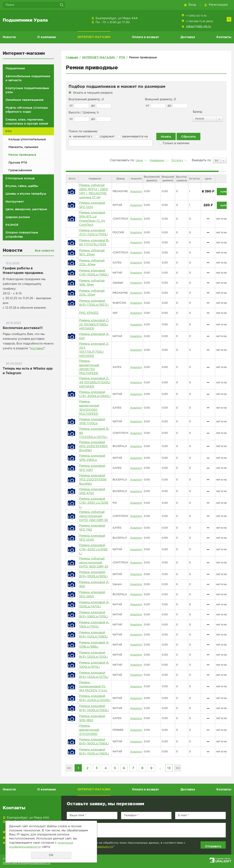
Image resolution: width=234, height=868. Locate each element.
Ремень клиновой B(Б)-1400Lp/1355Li (94, 708)
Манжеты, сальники (23, 147)
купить (225, 191)
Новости (9, 37)
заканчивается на (133, 136)
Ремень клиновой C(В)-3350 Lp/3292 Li (94, 503)
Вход (192, 5)
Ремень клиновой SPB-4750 (92, 491)
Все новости (44, 250)
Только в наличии (174, 143)
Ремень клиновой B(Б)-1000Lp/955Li (93, 574)
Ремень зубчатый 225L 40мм (92, 263)
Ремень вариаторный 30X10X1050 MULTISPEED (89, 408)
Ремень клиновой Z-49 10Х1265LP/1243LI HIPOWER (95, 383)
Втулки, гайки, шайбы (22, 186)
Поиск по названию (83, 131)
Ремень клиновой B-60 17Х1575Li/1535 (94, 243)
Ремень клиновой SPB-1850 (92, 718)
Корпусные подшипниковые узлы (27, 90)
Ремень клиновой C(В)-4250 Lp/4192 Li (93, 549)
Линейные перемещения (24, 100)
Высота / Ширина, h (84, 113)
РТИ (9, 131)
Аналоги (136, 191)
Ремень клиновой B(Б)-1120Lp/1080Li (94, 635)
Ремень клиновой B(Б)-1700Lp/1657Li (94, 303)
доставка (37, 348)
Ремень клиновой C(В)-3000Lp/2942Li (95, 394)
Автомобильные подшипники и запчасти (28, 78)
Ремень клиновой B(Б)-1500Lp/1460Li (94, 752)
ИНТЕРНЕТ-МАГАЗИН (94, 37)
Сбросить (188, 136)
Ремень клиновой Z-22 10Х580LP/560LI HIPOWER (94, 325)
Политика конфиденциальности (27, 863)
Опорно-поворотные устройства (22, 234)
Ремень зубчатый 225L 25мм (92, 293)
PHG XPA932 (89, 313)
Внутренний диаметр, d (86, 99)
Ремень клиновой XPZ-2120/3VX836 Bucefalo (93, 480)
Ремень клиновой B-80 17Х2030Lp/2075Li (94, 433)
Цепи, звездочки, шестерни (26, 209)
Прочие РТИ (18, 162)
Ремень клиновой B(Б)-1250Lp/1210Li (94, 655)
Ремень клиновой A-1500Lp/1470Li (94, 604)
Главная (72, 57)
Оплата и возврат (145, 37)
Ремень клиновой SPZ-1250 (92, 205)
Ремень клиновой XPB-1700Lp (92, 421)
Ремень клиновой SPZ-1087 (92, 468)
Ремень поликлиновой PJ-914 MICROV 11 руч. (93, 687)
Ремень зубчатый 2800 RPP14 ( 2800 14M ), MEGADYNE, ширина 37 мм (94, 191)
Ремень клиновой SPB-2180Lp (92, 458)
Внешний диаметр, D (161, 99)
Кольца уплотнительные (27, 139)
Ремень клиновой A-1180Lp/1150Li (94, 625)
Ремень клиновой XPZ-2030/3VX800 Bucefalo (93, 446)
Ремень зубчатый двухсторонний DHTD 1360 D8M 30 (94, 516)
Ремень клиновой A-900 (94, 584)
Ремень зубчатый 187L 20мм (92, 253)
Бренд (198, 112)
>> (178, 768)
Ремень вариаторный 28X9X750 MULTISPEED (89, 367)
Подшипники (15, 68)
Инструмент (15, 201)
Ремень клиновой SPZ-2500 (92, 538)
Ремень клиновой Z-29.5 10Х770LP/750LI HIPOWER (94, 350)
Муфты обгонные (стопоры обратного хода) (27, 110)
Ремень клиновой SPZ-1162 (92, 528)
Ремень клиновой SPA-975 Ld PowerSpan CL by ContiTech (92, 219)
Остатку (177, 160)
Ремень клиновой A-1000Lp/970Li (94, 665)
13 (169, 768)
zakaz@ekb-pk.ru (198, 26)
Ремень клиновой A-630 (94, 336)
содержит (105, 136)
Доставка (188, 37)
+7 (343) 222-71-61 (196, 16)
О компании (47, 37)
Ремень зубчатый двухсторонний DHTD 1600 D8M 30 (94, 563)
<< (69, 768)
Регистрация (218, 5)
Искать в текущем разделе (93, 93)
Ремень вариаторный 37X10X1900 (89, 730)
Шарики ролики (18, 217)
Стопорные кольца (20, 178)
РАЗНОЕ (12, 225)
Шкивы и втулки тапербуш (26, 194)
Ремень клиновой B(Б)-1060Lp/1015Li (94, 614)
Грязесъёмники (20, 170)
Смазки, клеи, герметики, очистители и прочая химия (27, 121)
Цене (138, 160)
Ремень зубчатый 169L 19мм (92, 283)
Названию (156, 160)
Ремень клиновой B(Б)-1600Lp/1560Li (94, 742)
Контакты (224, 37)
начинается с (81, 136)
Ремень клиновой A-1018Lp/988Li (94, 645)
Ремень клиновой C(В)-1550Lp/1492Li (94, 273)
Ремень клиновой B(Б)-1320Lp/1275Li (94, 675)
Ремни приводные (22, 155)
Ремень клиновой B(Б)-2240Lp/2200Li (95, 698)
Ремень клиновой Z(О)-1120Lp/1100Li (93, 232)
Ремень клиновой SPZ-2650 (92, 594)
